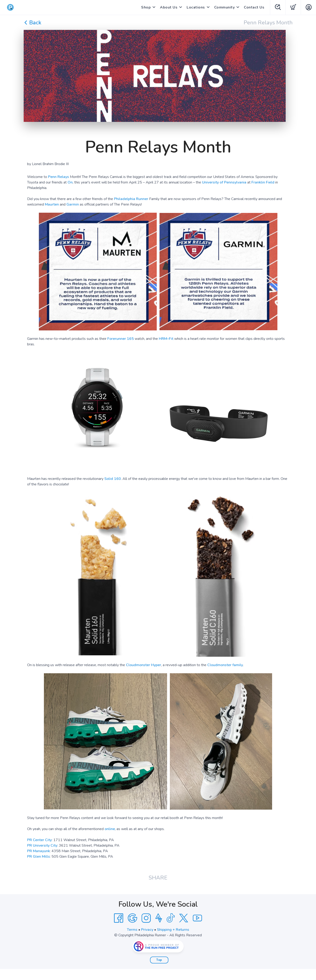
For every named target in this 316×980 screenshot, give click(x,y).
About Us (169, 7)
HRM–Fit (166, 339)
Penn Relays (58, 177)
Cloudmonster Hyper (144, 665)
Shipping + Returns (173, 930)
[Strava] (159, 918)
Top (159, 960)
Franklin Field (263, 182)
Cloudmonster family (225, 665)
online (110, 829)
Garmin (73, 204)
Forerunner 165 (121, 339)
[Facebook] (119, 918)
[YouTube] (197, 918)
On (70, 182)
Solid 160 (113, 479)
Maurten (52, 204)
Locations (196, 7)
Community (225, 7)
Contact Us (254, 7)
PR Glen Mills (38, 857)
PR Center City (39, 840)
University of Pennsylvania (224, 182)
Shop (146, 7)
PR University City (42, 845)
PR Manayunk (38, 851)
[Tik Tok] (171, 918)
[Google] (132, 918)
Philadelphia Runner (131, 199)
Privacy (147, 930)
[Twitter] (184, 918)
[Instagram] (146, 918)
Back (33, 23)
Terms (132, 930)
